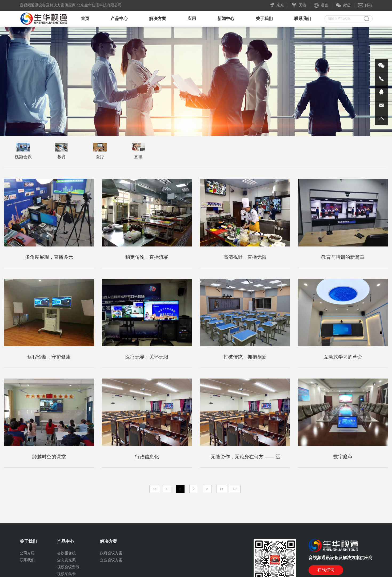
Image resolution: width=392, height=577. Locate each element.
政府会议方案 (111, 553)
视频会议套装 (68, 567)
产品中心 (119, 19)
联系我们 (303, 19)
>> (222, 489)
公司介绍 (27, 553)
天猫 (299, 5)
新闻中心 (226, 19)
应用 (192, 19)
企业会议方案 (111, 560)
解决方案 (158, 19)
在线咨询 (326, 570)
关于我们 (264, 19)
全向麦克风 (66, 560)
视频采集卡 (66, 574)
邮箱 (365, 5)
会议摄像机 (66, 553)
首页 (85, 19)
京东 (277, 5)
